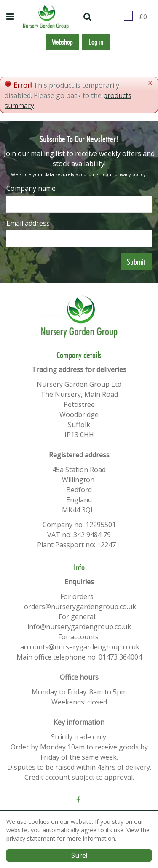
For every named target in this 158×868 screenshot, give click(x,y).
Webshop (62, 42)
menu (11, 17)
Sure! (79, 855)
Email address (28, 223)
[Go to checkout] (145, 17)
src (88, 17)
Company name (31, 188)
